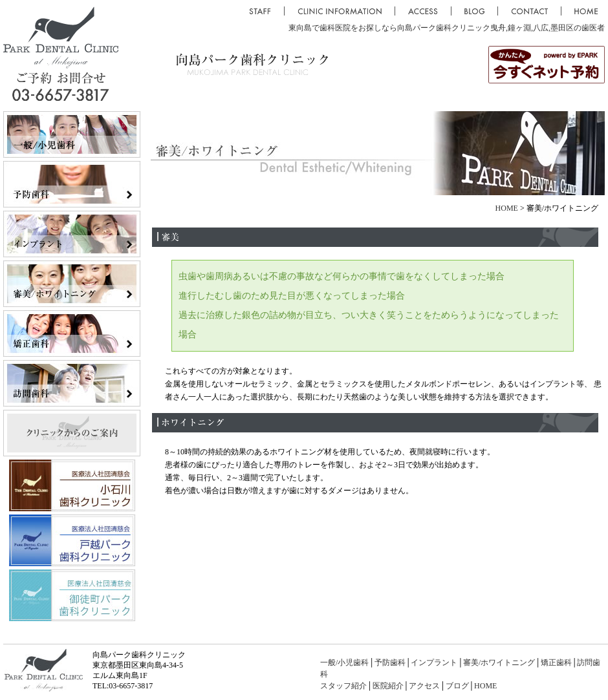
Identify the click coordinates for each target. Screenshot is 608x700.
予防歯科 (390, 663)
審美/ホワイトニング (499, 663)
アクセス (424, 686)
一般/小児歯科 (344, 663)
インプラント (434, 663)
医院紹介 (388, 686)
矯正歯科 (556, 663)
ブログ (457, 686)
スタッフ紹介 (343, 686)
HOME (507, 208)
